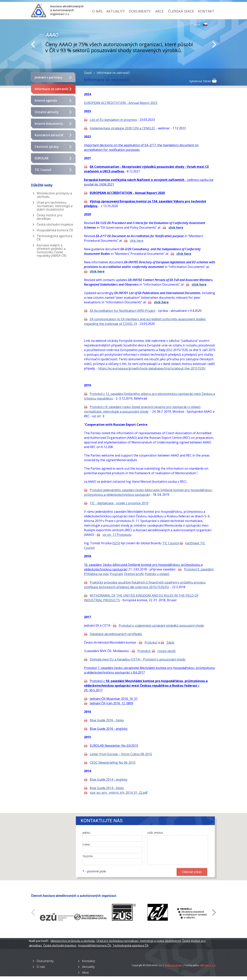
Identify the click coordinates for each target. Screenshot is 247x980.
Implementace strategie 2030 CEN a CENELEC (123, 128)
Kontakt (206, 11)
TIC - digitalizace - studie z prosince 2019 (119, 503)
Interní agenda (46, 100)
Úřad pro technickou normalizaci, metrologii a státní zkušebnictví (55, 206)
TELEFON (88, 856)
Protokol (151, 642)
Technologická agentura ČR (54, 238)
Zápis (170, 642)
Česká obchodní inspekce (55, 224)
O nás (97, 11)
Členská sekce (181, 11)
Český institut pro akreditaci (49, 217)
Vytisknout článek (203, 81)
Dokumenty (140, 11)
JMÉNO (86, 833)
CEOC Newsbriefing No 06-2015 (113, 763)
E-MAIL (86, 845)
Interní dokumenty (49, 124)
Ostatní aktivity (47, 112)
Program (116, 574)
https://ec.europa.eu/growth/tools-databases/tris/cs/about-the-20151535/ (152, 368)
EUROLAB (42, 158)
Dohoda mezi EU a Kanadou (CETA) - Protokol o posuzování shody (138, 659)
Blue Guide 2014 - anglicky (109, 779)
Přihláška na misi (96, 574)
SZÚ (116, 543)
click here (176, 227)
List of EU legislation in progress (113, 120)
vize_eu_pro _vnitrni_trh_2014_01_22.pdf (119, 793)
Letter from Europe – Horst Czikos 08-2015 (121, 754)
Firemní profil (134, 574)
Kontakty (89, 961)
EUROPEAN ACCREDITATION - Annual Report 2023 (121, 103)
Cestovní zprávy (47, 147)
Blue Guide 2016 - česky (107, 720)
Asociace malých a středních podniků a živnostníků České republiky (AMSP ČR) (51, 250)
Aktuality (116, 11)
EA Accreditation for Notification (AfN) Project (123, 311)
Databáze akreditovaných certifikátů (116, 634)
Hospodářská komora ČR (55, 230)
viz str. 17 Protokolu (117, 535)
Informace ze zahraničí (52, 89)
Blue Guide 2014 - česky (107, 788)
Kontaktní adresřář (49, 135)
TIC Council (43, 170)
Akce (159, 11)
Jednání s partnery (49, 77)
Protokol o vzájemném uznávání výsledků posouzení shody (161, 625)
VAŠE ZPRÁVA (155, 833)
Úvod (88, 73)
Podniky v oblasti (157, 574)
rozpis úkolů (167, 651)
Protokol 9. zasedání (199, 569)
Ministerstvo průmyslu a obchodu (54, 195)
